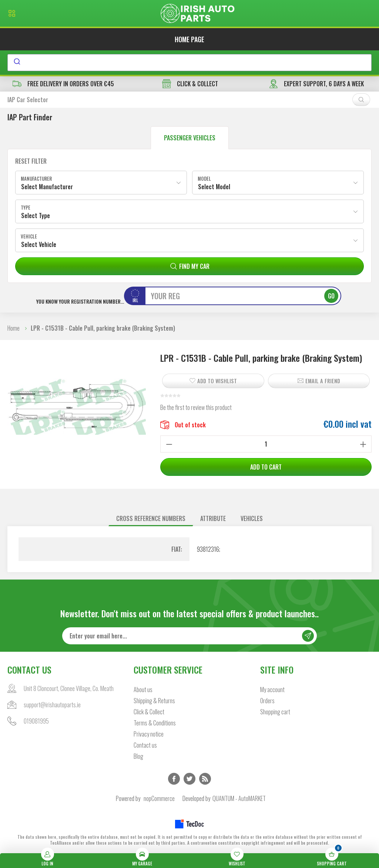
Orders (267, 701)
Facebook (174, 779)
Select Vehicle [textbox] (39, 244)
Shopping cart (275, 712)
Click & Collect (149, 712)
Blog (138, 756)
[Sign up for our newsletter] (190, 636)
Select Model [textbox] (214, 187)
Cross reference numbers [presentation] (151, 518)
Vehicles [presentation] (252, 518)
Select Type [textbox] (36, 216)
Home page (189, 39)
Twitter (189, 779)
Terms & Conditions (155, 723)
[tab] (151, 519)
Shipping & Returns (154, 701)
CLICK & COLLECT (190, 84)
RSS (205, 779)
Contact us (145, 745)
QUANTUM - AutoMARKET (239, 798)
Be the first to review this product (196, 407)
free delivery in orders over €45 (63, 84)
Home (14, 328)
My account (272, 690)
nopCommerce (159, 798)
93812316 (208, 549)
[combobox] (189, 63)
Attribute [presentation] (213, 518)
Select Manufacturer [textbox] (47, 187)
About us (143, 690)
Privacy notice (149, 734)
